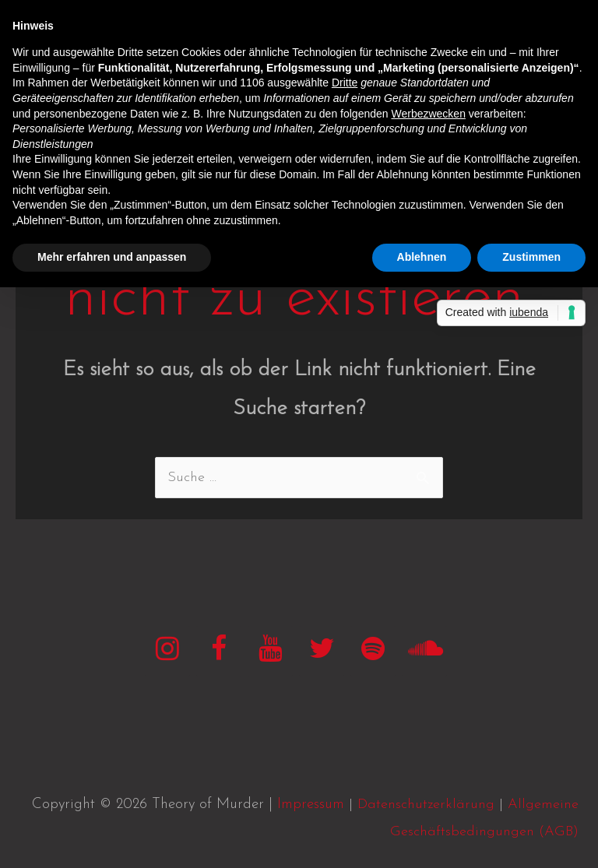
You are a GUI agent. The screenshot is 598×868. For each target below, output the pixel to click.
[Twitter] (322, 651)
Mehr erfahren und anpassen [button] (112, 257)
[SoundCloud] (424, 651)
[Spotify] (373, 651)
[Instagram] (167, 651)
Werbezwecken (428, 114)
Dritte (345, 83)
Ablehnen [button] (422, 257)
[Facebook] (219, 651)
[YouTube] (270, 651)
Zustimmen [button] (531, 257)
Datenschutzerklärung (426, 805)
